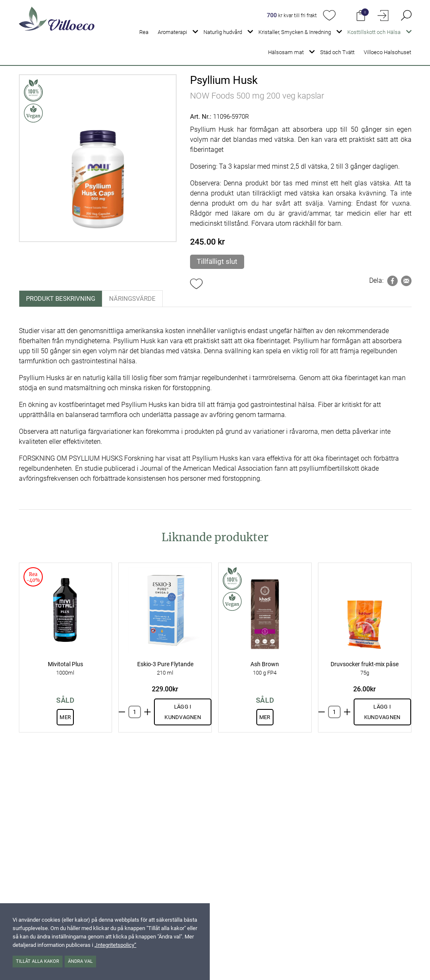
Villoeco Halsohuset (387, 52)
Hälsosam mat (286, 52)
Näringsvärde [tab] (132, 299)
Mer (65, 717)
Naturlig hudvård (223, 32)
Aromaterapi (172, 32)
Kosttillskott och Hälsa (374, 32)
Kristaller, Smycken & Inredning (295, 32)
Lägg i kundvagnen (183, 712)
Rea (144, 32)
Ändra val (80, 961)
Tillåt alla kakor (38, 961)
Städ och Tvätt (337, 52)
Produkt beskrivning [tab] (61, 299)
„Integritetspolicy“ (115, 945)
